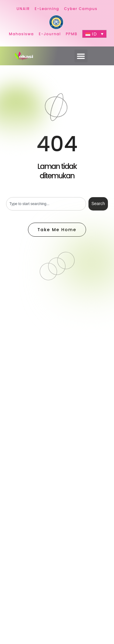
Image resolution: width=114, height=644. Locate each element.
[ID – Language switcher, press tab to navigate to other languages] (94, 34)
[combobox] (46, 204)
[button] (81, 56)
